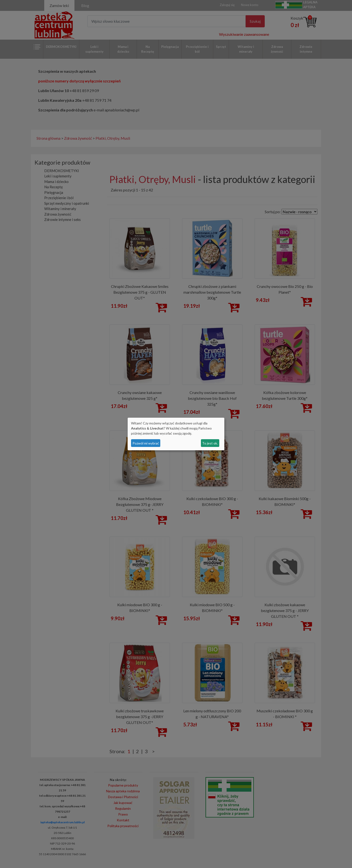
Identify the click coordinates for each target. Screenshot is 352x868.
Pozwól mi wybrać (146, 443)
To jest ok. (210, 443)
